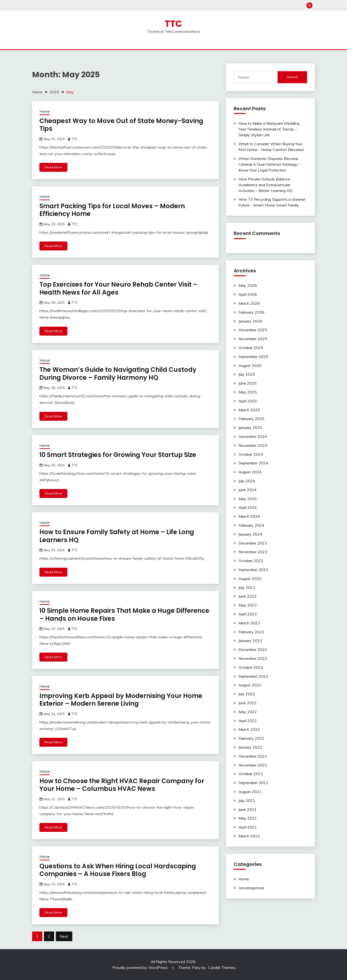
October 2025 (251, 348)
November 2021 (253, 765)
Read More (53, 167)
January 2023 (250, 641)
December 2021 (253, 756)
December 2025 (253, 330)
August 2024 (250, 472)
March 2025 (249, 410)
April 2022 (248, 721)
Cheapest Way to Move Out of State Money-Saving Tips (121, 125)
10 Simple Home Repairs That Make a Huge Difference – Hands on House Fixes (124, 615)
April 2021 (248, 827)
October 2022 (251, 667)
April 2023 (248, 614)
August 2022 (250, 685)
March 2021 (249, 836)
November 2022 (253, 658)
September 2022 (253, 676)
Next (64, 936)
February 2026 (251, 312)
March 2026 (249, 303)
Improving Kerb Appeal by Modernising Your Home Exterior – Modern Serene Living (121, 700)
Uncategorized (251, 888)
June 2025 (248, 383)
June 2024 (248, 490)
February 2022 (251, 738)
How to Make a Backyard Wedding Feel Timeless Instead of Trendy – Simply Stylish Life (269, 129)
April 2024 (248, 507)
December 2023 (253, 543)
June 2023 (248, 596)
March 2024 (249, 516)
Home (45, 111)
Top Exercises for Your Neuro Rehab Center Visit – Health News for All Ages (118, 288)
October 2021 (251, 774)
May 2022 (248, 712)
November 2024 (253, 445)
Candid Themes (222, 967)
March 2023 (249, 623)
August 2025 (250, 366)
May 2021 (248, 818)
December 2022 (253, 649)
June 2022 (248, 703)
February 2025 (251, 419)
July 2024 (247, 481)
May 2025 (248, 392)
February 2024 (251, 525)
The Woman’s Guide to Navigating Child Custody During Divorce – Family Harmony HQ (118, 374)
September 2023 (253, 570)
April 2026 (248, 294)
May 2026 (248, 285)
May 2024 (248, 499)
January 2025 (250, 428)
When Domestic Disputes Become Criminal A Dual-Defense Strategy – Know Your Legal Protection (269, 164)
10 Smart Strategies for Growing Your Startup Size (118, 455)
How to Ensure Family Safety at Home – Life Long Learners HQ (117, 536)
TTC (173, 24)
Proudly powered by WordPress (141, 967)
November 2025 (253, 339)
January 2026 (250, 321)
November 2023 (253, 552)
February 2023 (251, 632)
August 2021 (250, 792)
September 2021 (253, 783)
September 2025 (253, 357)
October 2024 (251, 454)
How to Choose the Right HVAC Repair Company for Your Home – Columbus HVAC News (122, 785)
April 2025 (248, 401)
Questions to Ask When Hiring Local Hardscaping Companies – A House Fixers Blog (118, 870)
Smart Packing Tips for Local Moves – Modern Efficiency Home (112, 210)
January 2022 (250, 747)
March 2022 (249, 729)
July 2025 (247, 374)
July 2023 (247, 587)
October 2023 (251, 561)
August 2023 (250, 579)
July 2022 (247, 694)
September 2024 (253, 463)
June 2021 (248, 809)
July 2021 (247, 801)
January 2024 (250, 534)
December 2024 (253, 436)
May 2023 (248, 605)
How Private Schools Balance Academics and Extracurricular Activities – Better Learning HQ (265, 185)
